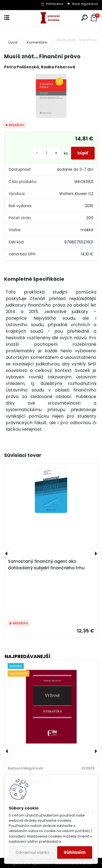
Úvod (13, 42)
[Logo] (51, 18)
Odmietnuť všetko (33, 853)
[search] (84, 18)
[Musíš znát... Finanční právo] (51, 96)
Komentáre (37, 42)
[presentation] (7, 554)
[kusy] (47, 153)
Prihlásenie (55, 4)
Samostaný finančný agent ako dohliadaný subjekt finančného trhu (46, 565)
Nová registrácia (85, 4)
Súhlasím (75, 852)
